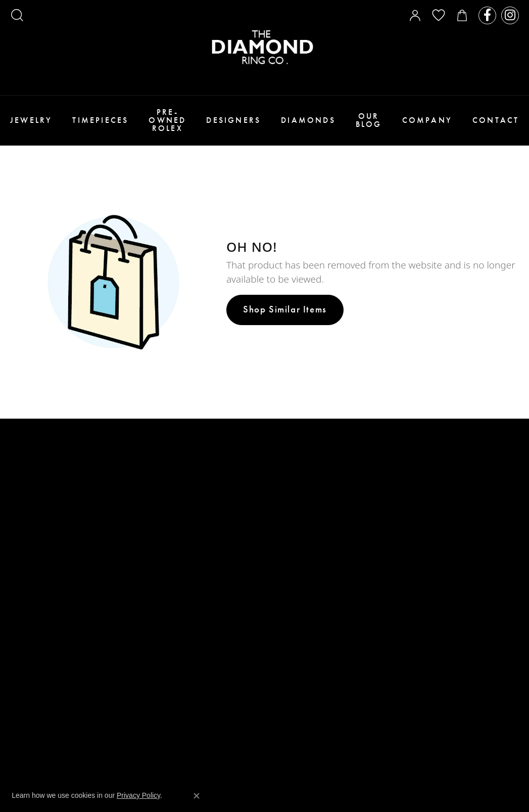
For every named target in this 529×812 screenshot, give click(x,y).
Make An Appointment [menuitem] (180, 579)
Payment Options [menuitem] (171, 568)
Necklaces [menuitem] (159, 474)
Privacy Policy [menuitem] (166, 635)
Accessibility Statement (412, 735)
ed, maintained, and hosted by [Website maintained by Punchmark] (308, 735)
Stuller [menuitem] (284, 463)
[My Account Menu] (415, 15)
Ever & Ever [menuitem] (291, 474)
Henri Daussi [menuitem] (293, 518)
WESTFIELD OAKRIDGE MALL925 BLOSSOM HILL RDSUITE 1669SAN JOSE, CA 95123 (56, 547)
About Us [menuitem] (157, 546)
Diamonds (308, 120)
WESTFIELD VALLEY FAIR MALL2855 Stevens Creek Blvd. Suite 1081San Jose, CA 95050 (69, 484)
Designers (233, 120)
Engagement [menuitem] (163, 496)
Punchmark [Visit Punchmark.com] (364, 735)
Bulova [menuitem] (283, 607)
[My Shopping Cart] (462, 15)
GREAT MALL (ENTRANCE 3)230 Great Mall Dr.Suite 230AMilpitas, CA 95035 (54, 615)
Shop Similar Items (285, 309)
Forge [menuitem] (281, 552)
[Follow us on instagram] (510, 15)
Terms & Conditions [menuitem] (177, 613)
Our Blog (369, 120)
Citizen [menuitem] (283, 596)
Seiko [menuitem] (280, 619)
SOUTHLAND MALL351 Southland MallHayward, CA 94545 (42, 678)
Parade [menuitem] (283, 530)
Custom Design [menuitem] (167, 557)
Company (427, 120)
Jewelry (31, 120)
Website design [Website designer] (248, 735)
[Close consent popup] (197, 796)
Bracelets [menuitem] (158, 463)
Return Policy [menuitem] (166, 624)
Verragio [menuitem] (286, 507)
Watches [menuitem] (155, 485)
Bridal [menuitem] (152, 507)
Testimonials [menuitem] (164, 590)
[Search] (17, 15)
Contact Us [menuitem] (160, 601)
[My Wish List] (439, 15)
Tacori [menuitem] (282, 452)
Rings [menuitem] (150, 452)
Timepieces (100, 120)
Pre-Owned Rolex (167, 120)
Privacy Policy (138, 795)
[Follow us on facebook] (487, 15)
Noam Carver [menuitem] (294, 485)
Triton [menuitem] (282, 563)
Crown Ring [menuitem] (292, 496)
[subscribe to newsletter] (504, 486)
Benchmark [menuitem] (291, 541)
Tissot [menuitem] (281, 585)
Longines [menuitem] (287, 574)
